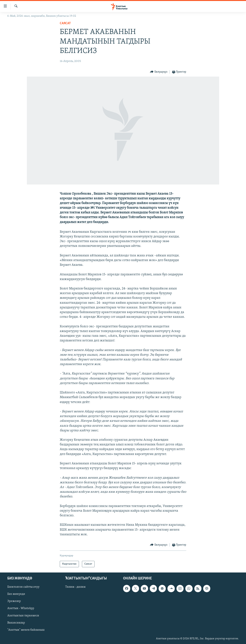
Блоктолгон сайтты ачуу (23, 587)
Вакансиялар (16, 623)
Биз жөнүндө (16, 594)
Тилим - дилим (75, 587)
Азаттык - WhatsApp (21, 609)
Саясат (65, 23)
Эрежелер (14, 601)
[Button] (159, 72)
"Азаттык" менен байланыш (26, 630)
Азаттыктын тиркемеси (23, 616)
